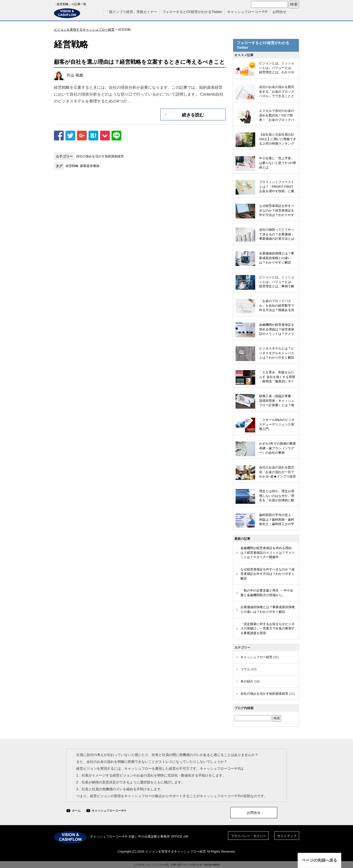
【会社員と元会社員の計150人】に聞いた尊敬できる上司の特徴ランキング (278, 139)
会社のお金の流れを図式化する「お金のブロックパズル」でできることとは (277, 92)
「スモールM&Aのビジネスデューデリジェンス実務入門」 (277, 424)
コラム (245, 669)
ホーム (76, 811)
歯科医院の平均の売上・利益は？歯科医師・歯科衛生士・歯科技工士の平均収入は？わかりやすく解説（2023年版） (277, 520)
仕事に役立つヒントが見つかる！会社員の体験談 (195, 865)
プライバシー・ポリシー (248, 836)
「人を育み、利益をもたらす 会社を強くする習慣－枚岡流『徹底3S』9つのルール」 (277, 377)
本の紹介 (247, 681)
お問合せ (279, 12)
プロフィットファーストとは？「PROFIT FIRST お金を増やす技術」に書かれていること (277, 187)
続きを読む (193, 115)
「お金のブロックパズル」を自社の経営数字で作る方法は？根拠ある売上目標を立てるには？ (277, 306)
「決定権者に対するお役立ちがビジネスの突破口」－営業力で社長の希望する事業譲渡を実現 (268, 629)
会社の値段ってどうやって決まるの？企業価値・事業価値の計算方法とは (277, 234)
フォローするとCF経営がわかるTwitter (192, 12)
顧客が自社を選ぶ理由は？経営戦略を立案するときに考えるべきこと (139, 62)
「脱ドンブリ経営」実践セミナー (131, 12)
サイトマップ (287, 836)
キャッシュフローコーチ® (247, 12)
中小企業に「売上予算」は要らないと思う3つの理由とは (277, 163)
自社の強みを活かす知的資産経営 (100, 156)
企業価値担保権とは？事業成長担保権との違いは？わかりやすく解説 (277, 258)
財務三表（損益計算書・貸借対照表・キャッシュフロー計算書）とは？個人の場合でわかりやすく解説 (277, 401)
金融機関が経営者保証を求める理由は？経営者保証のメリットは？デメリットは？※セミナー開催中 (277, 330)
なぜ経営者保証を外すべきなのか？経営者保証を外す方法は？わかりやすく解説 (277, 211)
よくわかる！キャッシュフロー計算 (151, 865)
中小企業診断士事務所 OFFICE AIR (163, 837)
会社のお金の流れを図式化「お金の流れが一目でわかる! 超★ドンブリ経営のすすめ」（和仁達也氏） (277, 472)
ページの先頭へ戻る (319, 860)
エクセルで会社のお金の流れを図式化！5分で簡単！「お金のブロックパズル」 (277, 116)
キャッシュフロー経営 (256, 657)
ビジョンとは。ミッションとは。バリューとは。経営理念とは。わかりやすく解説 (277, 68)
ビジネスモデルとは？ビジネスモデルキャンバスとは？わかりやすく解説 (277, 353)
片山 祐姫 (75, 75)
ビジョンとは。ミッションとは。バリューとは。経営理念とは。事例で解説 (277, 282)
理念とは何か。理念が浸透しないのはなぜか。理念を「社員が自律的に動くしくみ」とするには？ (277, 496)
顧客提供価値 (90, 166)
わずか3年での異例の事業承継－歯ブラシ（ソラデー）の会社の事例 (277, 448)
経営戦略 (72, 166)
